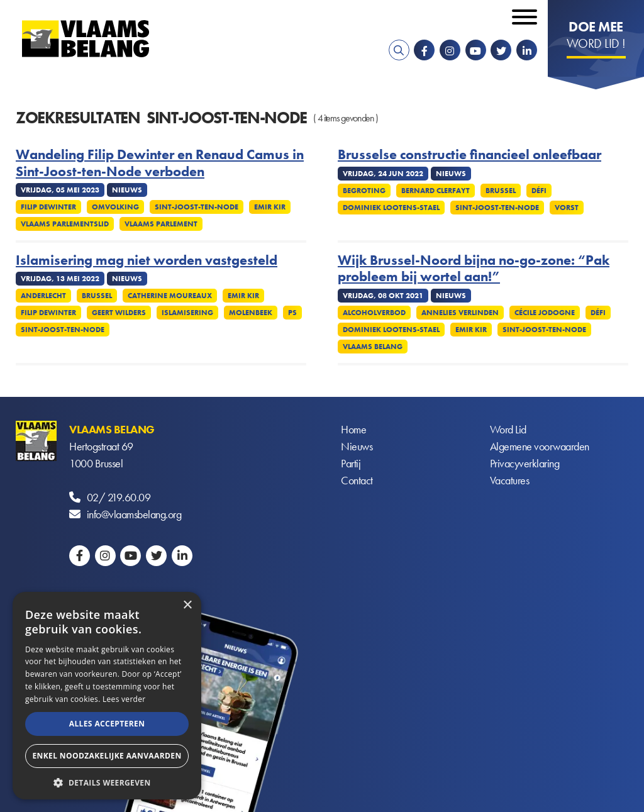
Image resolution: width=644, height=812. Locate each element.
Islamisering (187, 313)
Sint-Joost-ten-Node (197, 207)
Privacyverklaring (525, 463)
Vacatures (510, 480)
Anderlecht (43, 296)
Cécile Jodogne (545, 313)
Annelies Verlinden (460, 313)
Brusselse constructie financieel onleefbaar (469, 155)
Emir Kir (270, 207)
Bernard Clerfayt (436, 191)
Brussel (501, 191)
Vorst (567, 208)
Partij (351, 463)
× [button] (187, 605)
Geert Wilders (119, 313)
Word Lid (508, 429)
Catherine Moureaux (170, 296)
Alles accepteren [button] (107, 724)
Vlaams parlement (161, 224)
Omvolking (115, 207)
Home (353, 429)
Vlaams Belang (373, 347)
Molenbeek (251, 313)
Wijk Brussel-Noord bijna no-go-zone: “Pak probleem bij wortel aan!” (474, 269)
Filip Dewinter (48, 207)
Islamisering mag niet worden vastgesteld (147, 260)
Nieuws (357, 446)
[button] (107, 781)
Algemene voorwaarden (540, 446)
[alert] (107, 696)
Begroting (364, 191)
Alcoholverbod (374, 313)
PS (292, 313)
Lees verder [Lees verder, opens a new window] (124, 699)
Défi (539, 191)
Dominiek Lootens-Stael (391, 208)
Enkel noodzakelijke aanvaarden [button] (107, 756)
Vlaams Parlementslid (65, 224)
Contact (357, 480)
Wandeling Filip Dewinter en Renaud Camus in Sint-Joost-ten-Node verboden (160, 163)
